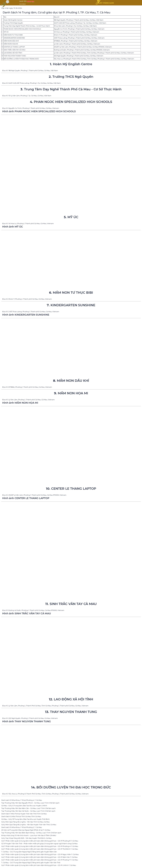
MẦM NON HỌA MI (11, 44)
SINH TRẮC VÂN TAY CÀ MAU (14, 50)
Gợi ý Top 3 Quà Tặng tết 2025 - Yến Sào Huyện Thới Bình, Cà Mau (26, 838)
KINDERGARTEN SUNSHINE (14, 38)
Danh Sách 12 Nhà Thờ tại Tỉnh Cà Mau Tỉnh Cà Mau (21, 816)
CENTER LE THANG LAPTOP (14, 47)
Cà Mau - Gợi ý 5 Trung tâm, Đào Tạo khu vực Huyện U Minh (24, 806)
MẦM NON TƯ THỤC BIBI (13, 35)
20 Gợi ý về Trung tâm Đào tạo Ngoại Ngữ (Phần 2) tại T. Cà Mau (26, 830)
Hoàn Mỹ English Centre (13, 20)
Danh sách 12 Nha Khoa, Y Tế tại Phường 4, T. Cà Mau (22, 800)
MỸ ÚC (6, 32)
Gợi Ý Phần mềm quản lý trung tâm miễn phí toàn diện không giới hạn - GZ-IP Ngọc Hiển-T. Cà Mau (40, 854)
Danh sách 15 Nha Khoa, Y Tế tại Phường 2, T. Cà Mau (22, 827)
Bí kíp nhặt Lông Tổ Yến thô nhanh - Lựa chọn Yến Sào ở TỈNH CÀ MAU (29, 835)
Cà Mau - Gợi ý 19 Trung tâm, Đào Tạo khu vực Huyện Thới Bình (25, 819)
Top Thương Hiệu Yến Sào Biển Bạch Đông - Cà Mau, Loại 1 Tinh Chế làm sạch (31, 833)
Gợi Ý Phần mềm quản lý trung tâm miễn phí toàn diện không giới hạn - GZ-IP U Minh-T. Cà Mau (39, 865)
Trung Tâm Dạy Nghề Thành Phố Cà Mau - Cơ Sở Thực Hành (27, 26)
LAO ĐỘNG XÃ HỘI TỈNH (13, 53)
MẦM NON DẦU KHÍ (11, 41)
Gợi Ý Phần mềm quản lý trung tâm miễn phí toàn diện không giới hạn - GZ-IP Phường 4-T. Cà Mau (40, 846)
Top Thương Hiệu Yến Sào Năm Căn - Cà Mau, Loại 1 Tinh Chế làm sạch (28, 808)
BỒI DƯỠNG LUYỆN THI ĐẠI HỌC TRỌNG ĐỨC (21, 59)
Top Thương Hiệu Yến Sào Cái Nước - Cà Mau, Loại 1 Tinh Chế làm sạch (28, 811)
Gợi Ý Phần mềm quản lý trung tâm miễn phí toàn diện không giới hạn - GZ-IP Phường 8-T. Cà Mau (40, 841)
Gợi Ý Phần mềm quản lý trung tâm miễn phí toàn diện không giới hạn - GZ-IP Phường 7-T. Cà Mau (40, 860)
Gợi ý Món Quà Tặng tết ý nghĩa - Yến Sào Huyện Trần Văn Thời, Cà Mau (29, 825)
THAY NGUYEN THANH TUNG (15, 56)
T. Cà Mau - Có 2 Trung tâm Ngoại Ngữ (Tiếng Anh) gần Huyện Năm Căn (29, 852)
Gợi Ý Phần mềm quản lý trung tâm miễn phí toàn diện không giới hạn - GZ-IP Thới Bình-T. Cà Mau (40, 849)
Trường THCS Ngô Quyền (13, 23)
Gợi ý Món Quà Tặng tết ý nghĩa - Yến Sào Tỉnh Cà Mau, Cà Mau (25, 822)
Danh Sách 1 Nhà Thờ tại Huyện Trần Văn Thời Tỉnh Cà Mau (24, 814)
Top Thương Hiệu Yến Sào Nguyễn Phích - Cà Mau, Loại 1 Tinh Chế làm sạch (30, 803)
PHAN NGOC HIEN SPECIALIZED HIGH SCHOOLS (22, 29)
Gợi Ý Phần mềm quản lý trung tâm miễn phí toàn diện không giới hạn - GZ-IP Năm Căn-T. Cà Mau (39, 857)
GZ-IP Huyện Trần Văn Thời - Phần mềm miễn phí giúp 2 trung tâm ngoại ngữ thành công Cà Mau (39, 844)
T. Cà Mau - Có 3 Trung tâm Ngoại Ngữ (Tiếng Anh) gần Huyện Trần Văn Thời (31, 863)
